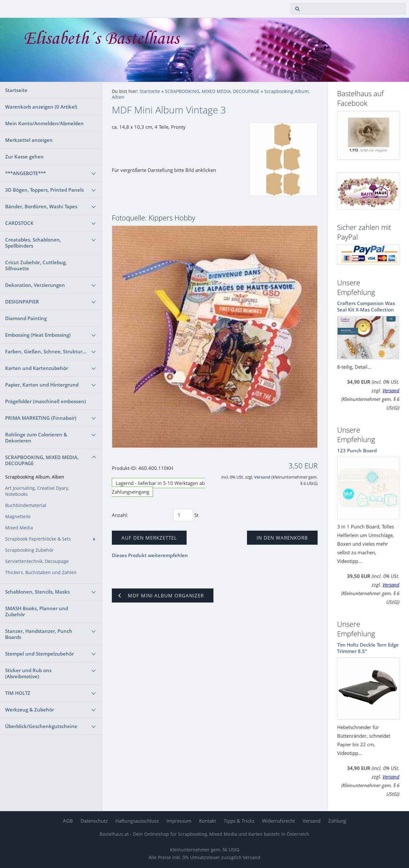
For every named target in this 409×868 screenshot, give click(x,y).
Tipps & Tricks (239, 821)
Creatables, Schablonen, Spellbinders (33, 243)
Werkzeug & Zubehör (30, 710)
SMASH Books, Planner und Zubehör (37, 611)
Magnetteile (18, 517)
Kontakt (208, 821)
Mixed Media (19, 528)
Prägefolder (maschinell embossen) (46, 401)
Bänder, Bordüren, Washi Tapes (41, 206)
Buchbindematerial (26, 505)
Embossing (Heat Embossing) (38, 335)
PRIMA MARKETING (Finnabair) (41, 418)
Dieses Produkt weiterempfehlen (150, 555)
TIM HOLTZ (18, 693)
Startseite (16, 90)
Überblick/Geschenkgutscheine (41, 726)
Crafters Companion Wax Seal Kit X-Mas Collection (366, 306)
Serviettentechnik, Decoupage (37, 561)
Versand (262, 477)
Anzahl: (120, 515)
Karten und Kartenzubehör (37, 368)
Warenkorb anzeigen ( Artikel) (41, 107)
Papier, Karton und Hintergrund (42, 385)
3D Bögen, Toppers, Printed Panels (44, 190)
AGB (68, 821)
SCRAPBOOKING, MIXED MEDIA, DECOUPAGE (42, 460)
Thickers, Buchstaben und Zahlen (41, 572)
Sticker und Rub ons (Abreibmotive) (28, 673)
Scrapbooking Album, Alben (35, 477)
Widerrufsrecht (278, 821)
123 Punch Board (357, 450)
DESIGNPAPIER (22, 302)
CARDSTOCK (19, 223)
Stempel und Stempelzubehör (39, 654)
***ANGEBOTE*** (25, 173)
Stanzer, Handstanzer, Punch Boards (39, 634)
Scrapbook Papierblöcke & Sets (38, 539)
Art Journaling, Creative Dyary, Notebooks (37, 491)
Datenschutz (94, 821)
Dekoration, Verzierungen (35, 285)
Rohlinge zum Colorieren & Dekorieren (36, 438)
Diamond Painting (26, 318)
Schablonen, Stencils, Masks (37, 592)
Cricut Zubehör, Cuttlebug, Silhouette (36, 265)
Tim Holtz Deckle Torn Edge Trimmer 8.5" (368, 648)
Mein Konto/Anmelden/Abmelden (44, 123)
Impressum (179, 821)
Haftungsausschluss (137, 821)
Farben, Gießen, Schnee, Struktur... (46, 351)
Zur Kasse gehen (24, 157)
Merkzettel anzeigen (29, 140)
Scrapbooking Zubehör (29, 550)
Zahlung (337, 821)
